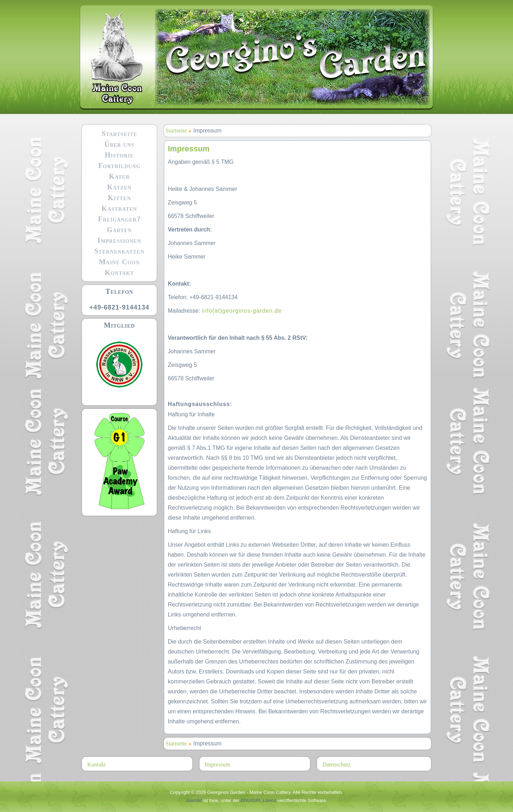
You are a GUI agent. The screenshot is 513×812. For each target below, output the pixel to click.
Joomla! (194, 800)
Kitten (119, 198)
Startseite (119, 134)
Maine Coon (119, 262)
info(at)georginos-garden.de (242, 311)
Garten (119, 230)
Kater (119, 176)
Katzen (120, 187)
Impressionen (119, 240)
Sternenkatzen (120, 251)
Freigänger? (119, 219)
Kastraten (119, 208)
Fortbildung (119, 166)
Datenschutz (336, 764)
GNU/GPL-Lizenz (258, 800)
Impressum (217, 764)
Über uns (119, 144)
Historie (119, 155)
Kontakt (119, 272)
